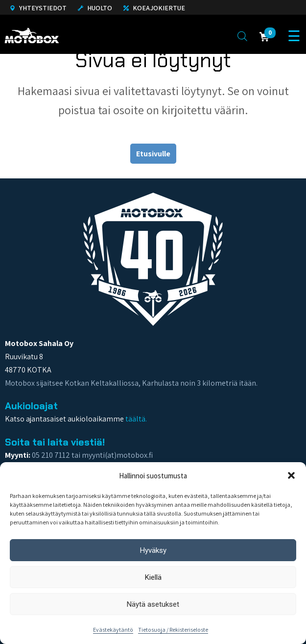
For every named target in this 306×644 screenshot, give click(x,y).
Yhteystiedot (38, 8)
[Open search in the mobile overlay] (242, 36)
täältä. (136, 419)
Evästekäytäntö (113, 630)
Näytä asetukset (153, 604)
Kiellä (153, 577)
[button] (291, 475)
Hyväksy (153, 550)
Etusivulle (153, 154)
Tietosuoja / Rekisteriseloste (173, 630)
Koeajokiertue (154, 8)
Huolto (95, 8)
